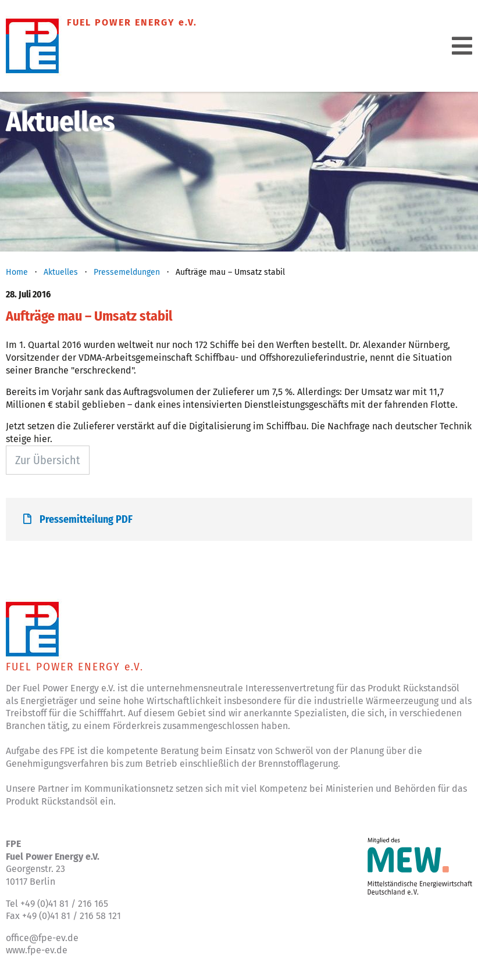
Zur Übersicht (48, 460)
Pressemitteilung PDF (78, 519)
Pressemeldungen (127, 272)
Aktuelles (61, 272)
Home (17, 272)
